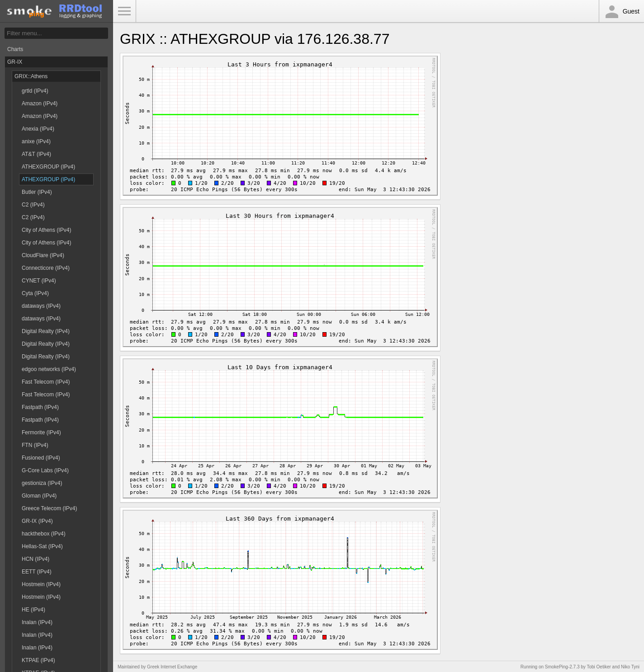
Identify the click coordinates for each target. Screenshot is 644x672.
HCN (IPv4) (36, 559)
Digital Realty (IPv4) (46, 331)
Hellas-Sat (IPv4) (42, 546)
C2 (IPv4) (33, 205)
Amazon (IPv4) (40, 103)
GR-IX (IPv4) (37, 521)
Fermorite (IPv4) (41, 432)
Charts (15, 49)
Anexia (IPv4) (38, 129)
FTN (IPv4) (35, 445)
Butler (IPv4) (37, 192)
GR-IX (15, 62)
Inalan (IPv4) (37, 622)
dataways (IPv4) (41, 306)
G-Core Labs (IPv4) (45, 470)
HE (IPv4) (33, 610)
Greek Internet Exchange (172, 667)
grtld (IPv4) (35, 91)
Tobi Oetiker (599, 667)
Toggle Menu (124, 11)
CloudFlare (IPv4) (43, 255)
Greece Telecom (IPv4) (50, 508)
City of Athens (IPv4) (46, 230)
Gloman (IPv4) (39, 496)
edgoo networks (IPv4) (49, 369)
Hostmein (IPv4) (41, 584)
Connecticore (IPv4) (46, 268)
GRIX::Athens (31, 76)
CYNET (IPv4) (39, 281)
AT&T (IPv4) (36, 154)
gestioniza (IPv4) (42, 483)
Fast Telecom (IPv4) (46, 382)
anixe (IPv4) (36, 141)
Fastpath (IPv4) (40, 407)
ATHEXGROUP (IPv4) (48, 167)
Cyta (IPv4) (35, 293)
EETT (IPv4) (37, 572)
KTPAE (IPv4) (38, 660)
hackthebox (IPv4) (44, 534)
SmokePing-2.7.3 (562, 667)
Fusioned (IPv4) (41, 458)
